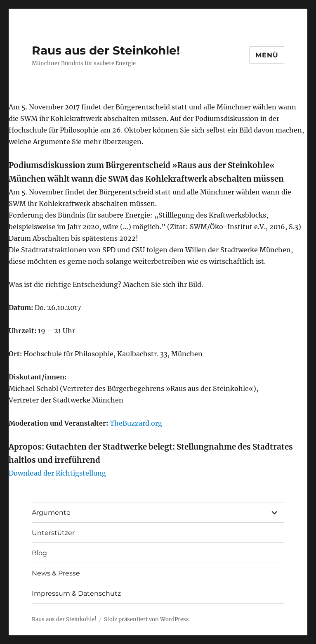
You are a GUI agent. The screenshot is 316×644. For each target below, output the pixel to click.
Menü (267, 55)
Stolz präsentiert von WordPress (146, 619)
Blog (39, 553)
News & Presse (56, 573)
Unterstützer (53, 533)
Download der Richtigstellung (57, 473)
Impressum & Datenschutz (76, 593)
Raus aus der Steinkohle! (106, 50)
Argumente (51, 513)
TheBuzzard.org (136, 423)
